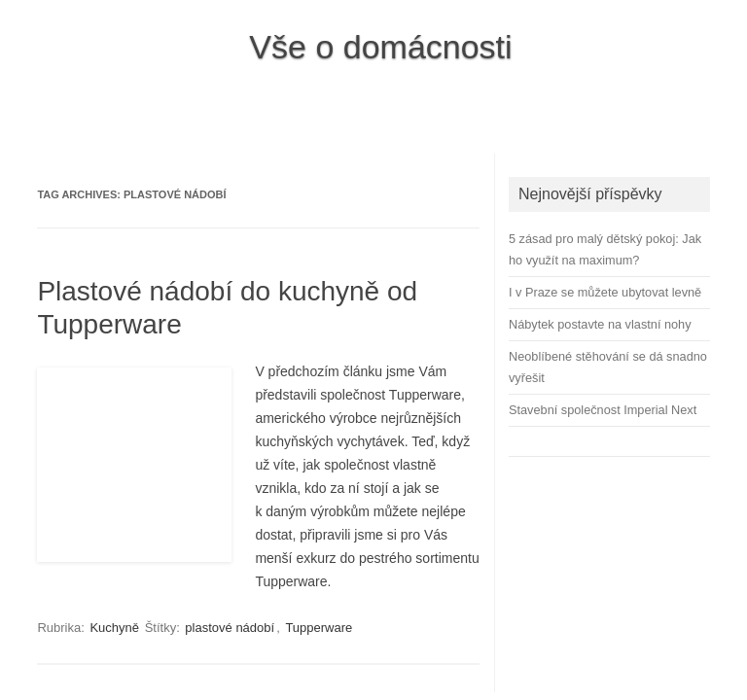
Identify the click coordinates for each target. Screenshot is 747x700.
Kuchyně (114, 628)
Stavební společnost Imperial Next (603, 410)
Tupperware (319, 628)
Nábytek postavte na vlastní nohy (600, 324)
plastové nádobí (230, 628)
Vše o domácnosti (380, 47)
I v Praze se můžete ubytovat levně (605, 292)
